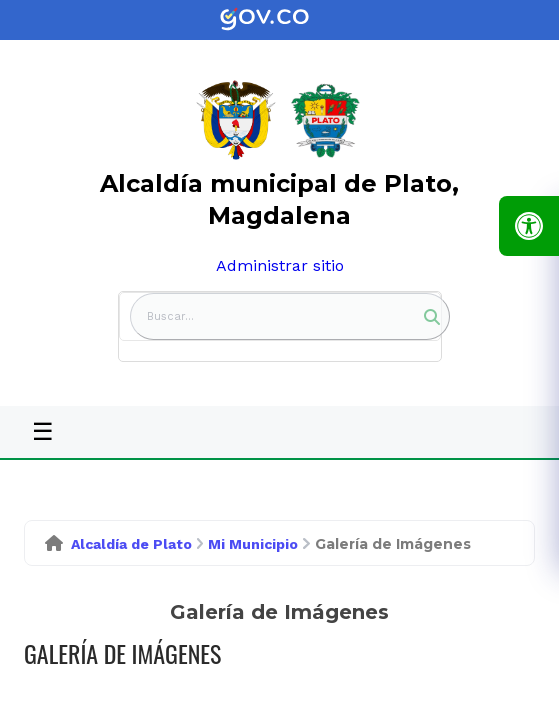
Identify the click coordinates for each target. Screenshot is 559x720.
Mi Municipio (253, 544)
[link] (280, 20)
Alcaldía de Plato (131, 544)
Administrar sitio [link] (280, 265)
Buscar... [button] (170, 316)
